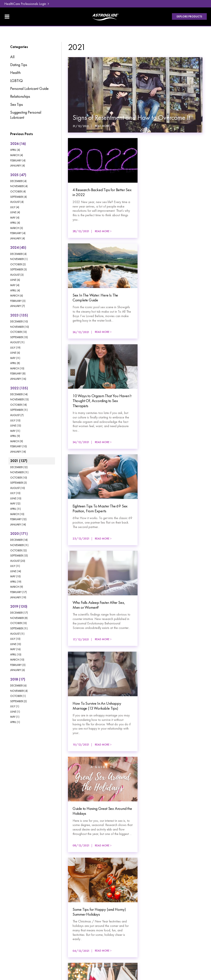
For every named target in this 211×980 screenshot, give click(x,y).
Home (13, 900)
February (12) (18, 519)
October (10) (19, 478)
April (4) (15, 150)
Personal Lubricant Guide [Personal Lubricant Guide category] (29, 89)
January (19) (18, 597)
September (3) (18, 269)
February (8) (18, 374)
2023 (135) (19, 315)
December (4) (18, 181)
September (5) (18, 483)
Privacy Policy (18, 940)
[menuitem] (21, 900)
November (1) (19, 259)
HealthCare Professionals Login (25, 4)
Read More (102, 126)
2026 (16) (18, 144)
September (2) (18, 701)
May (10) (15, 576)
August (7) (17, 415)
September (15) (19, 556)
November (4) (19, 186)
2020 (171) (19, 534)
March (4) (17, 155)
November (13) (19, 399)
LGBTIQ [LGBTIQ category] (16, 81)
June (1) (15, 712)
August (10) (18, 488)
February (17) (18, 592)
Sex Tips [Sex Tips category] (17, 104)
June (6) (15, 280)
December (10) (19, 321)
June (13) (16, 426)
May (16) (15, 649)
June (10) (16, 498)
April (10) (16, 655)
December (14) (19, 394)
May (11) (15, 358)
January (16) (18, 379)
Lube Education (20, 912)
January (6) (18, 670)
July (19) (15, 348)
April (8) (15, 363)
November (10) (20, 327)
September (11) (19, 410)
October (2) (18, 264)
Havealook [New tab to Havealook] (195, 944)
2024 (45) (18, 247)
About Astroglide (20, 919)
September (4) (18, 197)
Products (15, 906)
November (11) (19, 472)
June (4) (15, 212)
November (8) (19, 618)
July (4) (15, 207)
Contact (63, 919)
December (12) (19, 467)
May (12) (15, 503)
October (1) (18, 696)
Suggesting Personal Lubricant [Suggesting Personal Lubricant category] (26, 115)
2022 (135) (19, 388)
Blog (60, 900)
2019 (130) (19, 606)
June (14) (16, 571)
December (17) (19, 613)
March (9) (17, 441)
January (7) (18, 306)
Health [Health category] (15, 73)
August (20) (18, 561)
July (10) (15, 420)
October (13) (18, 332)
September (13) (19, 337)
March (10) (17, 368)
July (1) (15, 706)
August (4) (17, 202)
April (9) (15, 436)
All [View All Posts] (12, 57)
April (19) (16, 582)
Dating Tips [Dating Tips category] (19, 65)
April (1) (15, 722)
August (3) (17, 275)
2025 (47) (18, 175)
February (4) (18, 160)
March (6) (17, 296)
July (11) (15, 566)
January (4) (18, 166)
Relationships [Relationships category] (20, 96)
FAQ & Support (68, 906)
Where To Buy (67, 912)
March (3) (17, 228)
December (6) (18, 686)
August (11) (17, 342)
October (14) (18, 405)
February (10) (18, 446)
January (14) (18, 452)
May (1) (15, 717)
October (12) (18, 550)
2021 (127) (19, 461)
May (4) (15, 218)
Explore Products (189, 17)
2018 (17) (18, 679)
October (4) (18, 191)
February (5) (18, 301)
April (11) (15, 509)
